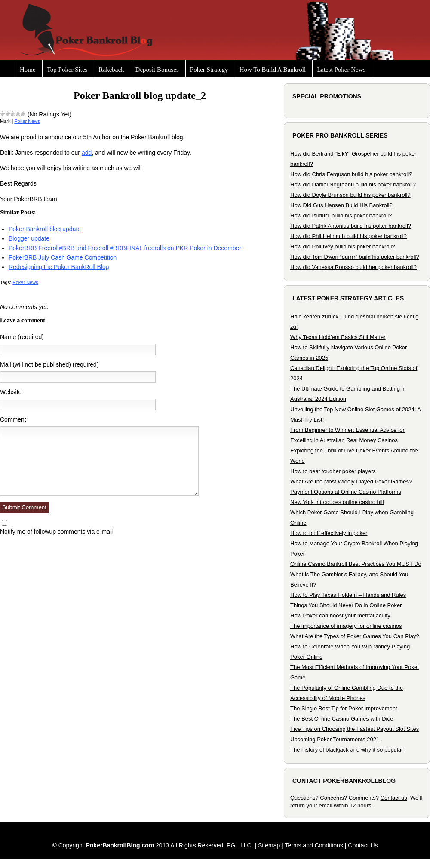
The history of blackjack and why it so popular (347, 750)
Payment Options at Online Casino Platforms (346, 492)
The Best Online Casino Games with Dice (342, 719)
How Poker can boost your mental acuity (340, 616)
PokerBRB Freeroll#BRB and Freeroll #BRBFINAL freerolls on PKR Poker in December (125, 248)
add (87, 153)
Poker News (27, 121)
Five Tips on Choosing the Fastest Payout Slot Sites (355, 729)
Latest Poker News (341, 70)
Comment (13, 419)
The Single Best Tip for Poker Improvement (344, 708)
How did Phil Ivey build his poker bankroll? (343, 246)
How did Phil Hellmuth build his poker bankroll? (349, 236)
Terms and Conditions (314, 845)
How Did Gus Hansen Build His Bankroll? (341, 205)
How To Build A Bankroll (273, 70)
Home (28, 70)
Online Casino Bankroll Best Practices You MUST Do (356, 564)
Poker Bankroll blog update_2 (140, 95)
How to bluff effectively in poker (329, 533)
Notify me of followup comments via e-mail (56, 532)
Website (11, 392)
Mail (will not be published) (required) (49, 364)
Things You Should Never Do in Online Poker (346, 605)
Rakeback (111, 70)
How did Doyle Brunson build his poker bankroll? (350, 195)
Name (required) (22, 337)
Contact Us (363, 845)
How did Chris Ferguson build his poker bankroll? (351, 174)
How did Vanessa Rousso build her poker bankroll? (353, 267)
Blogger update (29, 238)
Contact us (394, 798)
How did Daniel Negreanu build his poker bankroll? (353, 185)
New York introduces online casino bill (337, 502)
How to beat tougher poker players (333, 471)
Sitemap (269, 845)
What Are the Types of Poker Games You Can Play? (355, 636)
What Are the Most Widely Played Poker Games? (351, 481)
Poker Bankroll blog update (45, 229)
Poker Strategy (209, 70)
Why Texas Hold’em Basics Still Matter (338, 337)
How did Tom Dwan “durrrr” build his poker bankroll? (355, 257)
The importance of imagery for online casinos (346, 626)
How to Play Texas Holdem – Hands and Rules (348, 595)
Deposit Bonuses (157, 70)
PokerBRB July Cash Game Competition (63, 257)
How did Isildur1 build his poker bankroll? (341, 215)
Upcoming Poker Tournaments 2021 (335, 739)
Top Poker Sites (67, 70)
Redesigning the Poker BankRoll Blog (59, 267)
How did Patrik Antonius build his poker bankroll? (351, 226)
